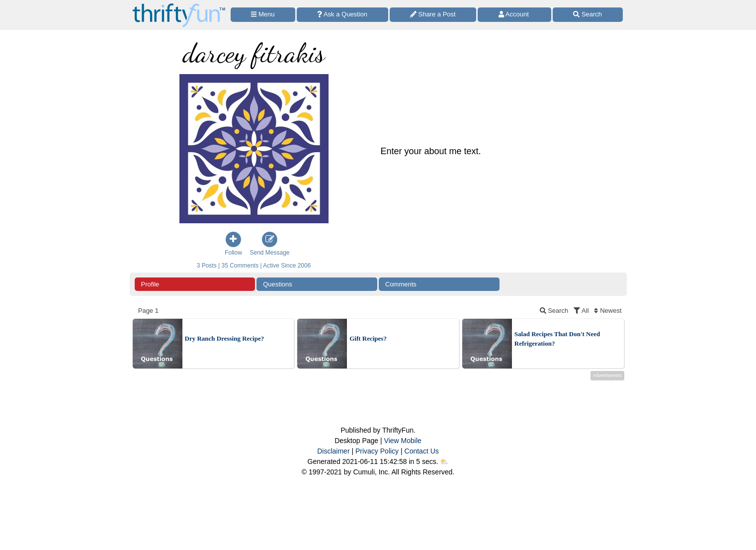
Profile (150, 284)
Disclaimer (333, 451)
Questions (278, 284)
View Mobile (403, 441)
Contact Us (422, 451)
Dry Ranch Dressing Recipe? (225, 338)
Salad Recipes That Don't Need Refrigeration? (557, 339)
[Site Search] (588, 15)
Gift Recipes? (368, 338)
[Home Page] (179, 6)
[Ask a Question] (342, 15)
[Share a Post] (433, 15)
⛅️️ (444, 461)
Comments (401, 284)
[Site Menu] (263, 15)
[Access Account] (514, 15)
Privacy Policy (377, 451)
